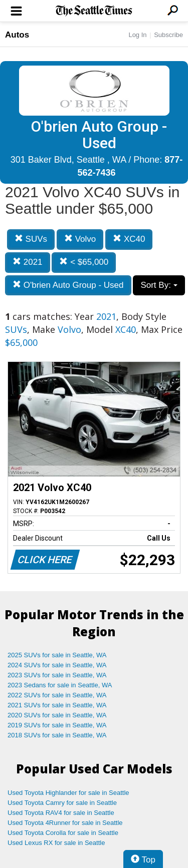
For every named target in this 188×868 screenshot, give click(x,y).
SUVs (31, 239)
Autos (17, 35)
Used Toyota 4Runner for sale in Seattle (65, 823)
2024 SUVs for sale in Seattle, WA (57, 665)
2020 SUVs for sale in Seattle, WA (57, 715)
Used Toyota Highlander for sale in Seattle (68, 793)
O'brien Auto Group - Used (68, 285)
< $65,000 (84, 262)
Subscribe (168, 35)
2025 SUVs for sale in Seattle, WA (57, 655)
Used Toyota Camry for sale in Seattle (62, 803)
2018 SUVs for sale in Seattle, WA (57, 735)
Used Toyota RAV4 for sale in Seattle (61, 813)
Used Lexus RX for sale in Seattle (56, 843)
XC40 (129, 239)
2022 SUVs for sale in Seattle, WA (57, 695)
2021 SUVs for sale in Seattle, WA (57, 705)
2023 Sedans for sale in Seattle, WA (60, 685)
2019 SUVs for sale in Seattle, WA (57, 725)
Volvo (80, 239)
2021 (28, 262)
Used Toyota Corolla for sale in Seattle (63, 833)
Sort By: (159, 285)
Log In (137, 35)
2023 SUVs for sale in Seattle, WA (57, 675)
